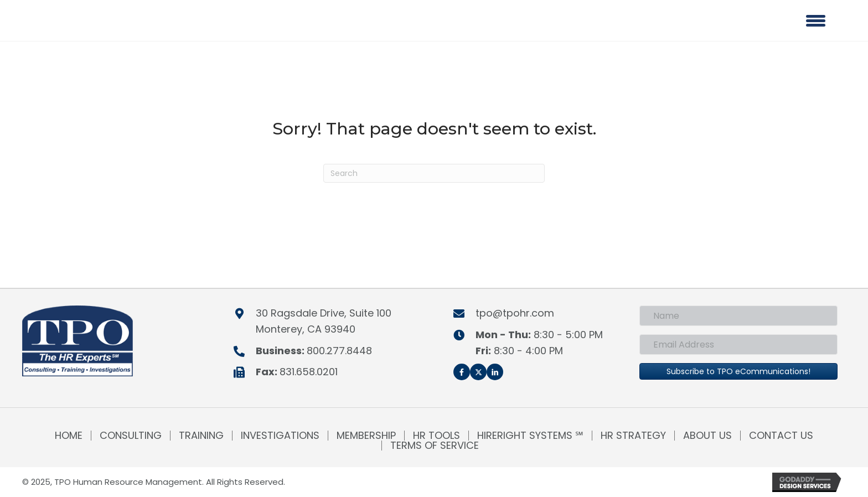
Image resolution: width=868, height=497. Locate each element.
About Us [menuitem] (707, 436)
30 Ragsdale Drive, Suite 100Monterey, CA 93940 (324, 321)
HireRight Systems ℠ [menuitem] (530, 436)
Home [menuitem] (69, 436)
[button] (462, 372)
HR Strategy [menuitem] (633, 436)
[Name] (738, 316)
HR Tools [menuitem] (436, 436)
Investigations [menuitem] (280, 436)
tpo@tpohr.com (515, 313)
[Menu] (816, 20)
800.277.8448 (339, 351)
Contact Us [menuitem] (781, 436)
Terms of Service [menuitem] (435, 446)
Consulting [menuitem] (131, 436)
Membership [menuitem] (366, 436)
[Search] (434, 173)
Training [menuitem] (201, 436)
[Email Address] (738, 345)
